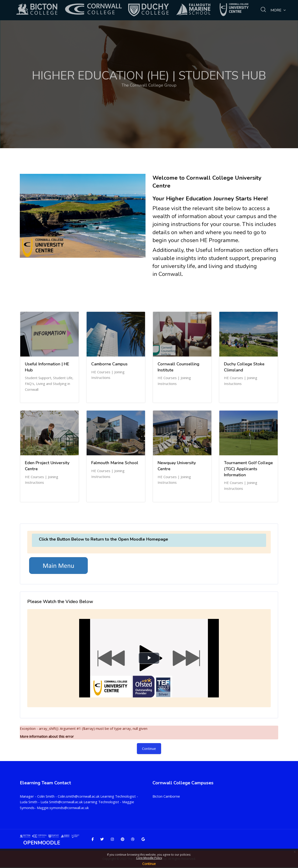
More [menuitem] (278, 10)
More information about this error (47, 736)
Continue (149, 864)
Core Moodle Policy (149, 858)
